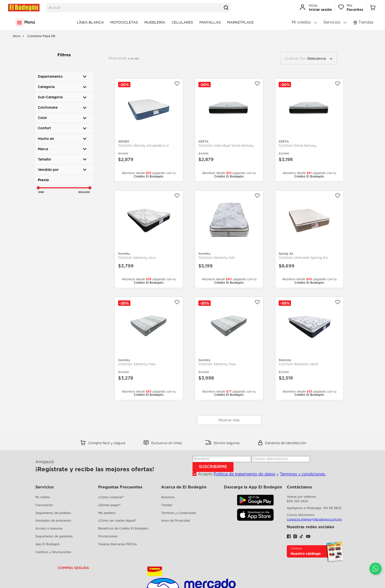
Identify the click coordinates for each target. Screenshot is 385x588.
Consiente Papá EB (41, 36)
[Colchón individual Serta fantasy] (229, 130)
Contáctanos (299, 487)
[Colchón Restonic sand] (309, 348)
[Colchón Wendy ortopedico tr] (149, 130)
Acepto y (262, 474)
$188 (41, 192)
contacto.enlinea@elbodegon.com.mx (314, 519)
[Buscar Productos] (226, 8)
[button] (64, 77)
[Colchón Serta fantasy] (309, 130)
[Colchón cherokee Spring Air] (309, 239)
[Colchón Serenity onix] (149, 239)
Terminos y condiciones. (303, 474)
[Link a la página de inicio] (17, 36)
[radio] (344, 58)
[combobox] (138, 8)
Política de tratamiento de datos (244, 474)
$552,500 (84, 192)
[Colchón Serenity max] (149, 348)
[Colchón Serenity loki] (229, 239)
